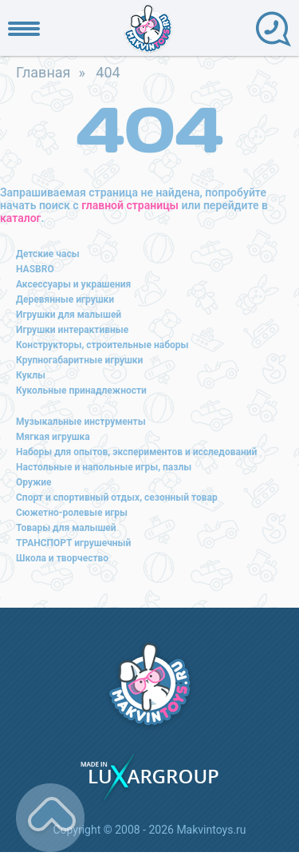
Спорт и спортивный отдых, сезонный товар (117, 497)
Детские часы (48, 254)
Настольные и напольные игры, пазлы (104, 467)
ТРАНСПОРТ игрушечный (73, 543)
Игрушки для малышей (69, 315)
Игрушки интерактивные (72, 330)
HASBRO (35, 269)
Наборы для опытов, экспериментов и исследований (136, 452)
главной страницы (130, 205)
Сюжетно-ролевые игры (72, 513)
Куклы (31, 375)
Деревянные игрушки (65, 299)
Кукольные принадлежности (81, 390)
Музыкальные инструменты (81, 422)
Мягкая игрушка (53, 437)
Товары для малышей (66, 528)
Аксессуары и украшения (73, 284)
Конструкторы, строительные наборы (102, 345)
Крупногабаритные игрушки (79, 360)
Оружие (34, 482)
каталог (20, 218)
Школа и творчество (62, 558)
